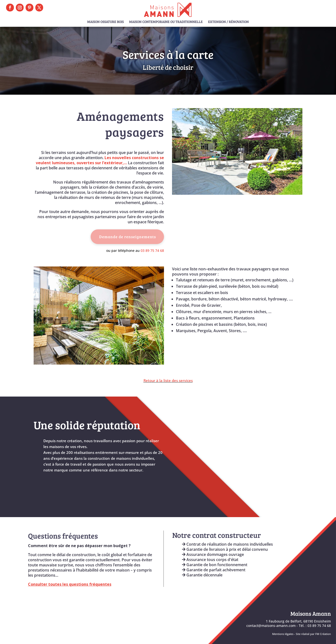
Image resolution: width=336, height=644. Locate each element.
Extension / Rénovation (228, 22)
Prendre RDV (313, 7)
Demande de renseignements (128, 237)
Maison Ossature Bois (106, 22)
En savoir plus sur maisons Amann (76, 484)
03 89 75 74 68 (152, 250)
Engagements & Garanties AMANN (214, 589)
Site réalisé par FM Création (313, 634)
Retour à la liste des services (168, 380)
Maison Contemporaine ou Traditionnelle (166, 22)
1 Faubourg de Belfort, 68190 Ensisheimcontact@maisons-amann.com (289, 623)
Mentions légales (283, 634)
